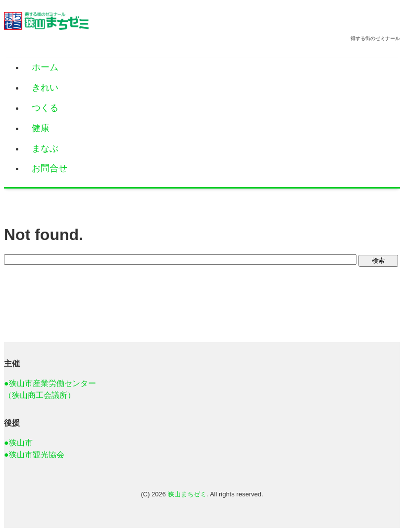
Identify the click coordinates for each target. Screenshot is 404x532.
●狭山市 (18, 443)
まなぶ (45, 148)
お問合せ (50, 168)
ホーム (45, 67)
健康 (41, 128)
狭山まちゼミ (187, 494)
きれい (45, 88)
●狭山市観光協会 (34, 455)
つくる (45, 108)
